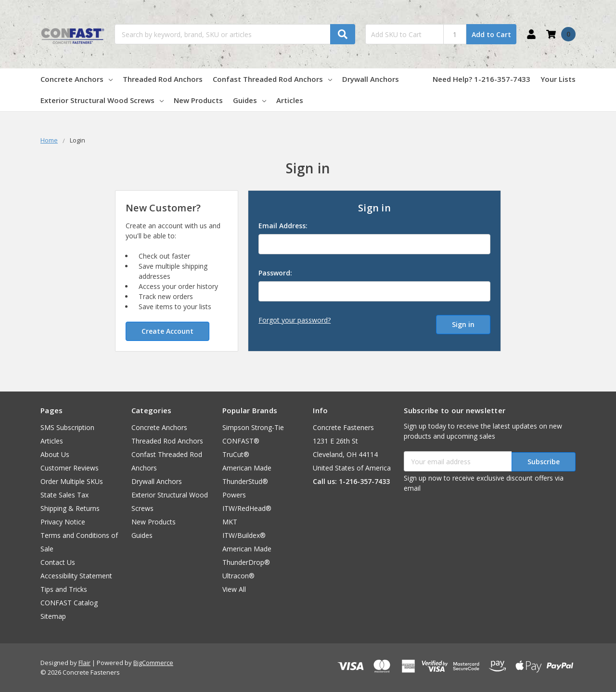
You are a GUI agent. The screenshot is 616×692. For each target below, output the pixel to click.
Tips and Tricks (64, 589)
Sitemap (53, 616)
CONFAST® (241, 441)
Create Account (167, 331)
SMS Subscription (67, 427)
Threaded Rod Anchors (163, 79)
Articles (290, 100)
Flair (84, 663)
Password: (275, 273)
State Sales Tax (64, 495)
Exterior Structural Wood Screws (102, 100)
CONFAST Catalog (69, 603)
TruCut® (236, 454)
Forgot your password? (295, 320)
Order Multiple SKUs (72, 481)
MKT (230, 522)
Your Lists (558, 79)
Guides (250, 100)
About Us (55, 454)
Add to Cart (491, 34)
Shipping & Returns (70, 508)
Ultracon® (238, 576)
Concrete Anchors (77, 79)
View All (234, 589)
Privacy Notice (63, 522)
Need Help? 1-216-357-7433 (481, 79)
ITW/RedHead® (247, 508)
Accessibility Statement (76, 576)
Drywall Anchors (371, 79)
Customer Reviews (70, 468)
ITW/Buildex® (244, 535)
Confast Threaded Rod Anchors (272, 79)
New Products (198, 100)
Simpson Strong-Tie (253, 427)
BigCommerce (153, 663)
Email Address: (283, 226)
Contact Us (58, 562)
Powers (234, 495)
